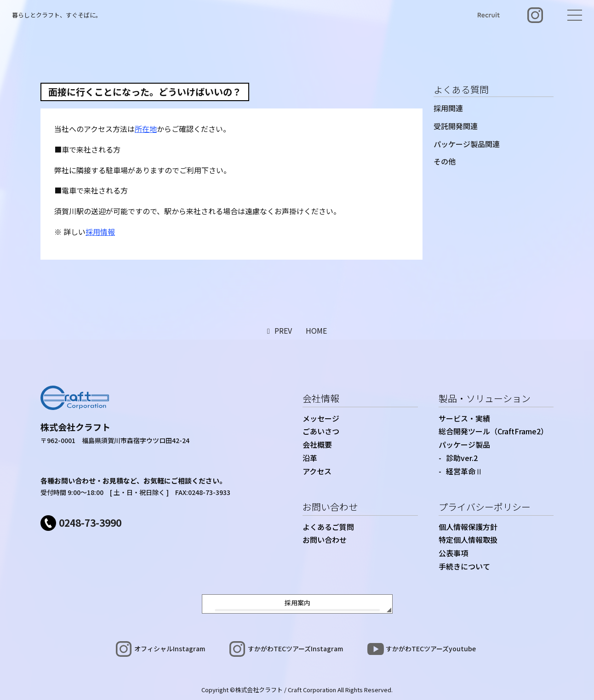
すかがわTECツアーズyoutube (431, 649)
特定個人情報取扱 (468, 540)
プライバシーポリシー (485, 507)
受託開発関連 (456, 126)
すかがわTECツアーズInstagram (295, 649)
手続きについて (464, 566)
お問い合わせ (330, 507)
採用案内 (297, 603)
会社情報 (321, 398)
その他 (445, 161)
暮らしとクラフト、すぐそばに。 (57, 15)
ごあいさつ (321, 431)
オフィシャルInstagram (170, 649)
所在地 (146, 129)
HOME (316, 330)
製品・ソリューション (485, 398)
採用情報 (100, 232)
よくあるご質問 (328, 527)
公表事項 (453, 553)
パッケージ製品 (464, 444)
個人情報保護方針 (468, 527)
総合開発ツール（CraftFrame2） (493, 431)
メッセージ (321, 418)
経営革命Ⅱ (464, 471)
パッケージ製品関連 (467, 144)
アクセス (317, 471)
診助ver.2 (462, 458)
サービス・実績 (464, 418)
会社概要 (317, 444)
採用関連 (448, 108)
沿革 (310, 458)
